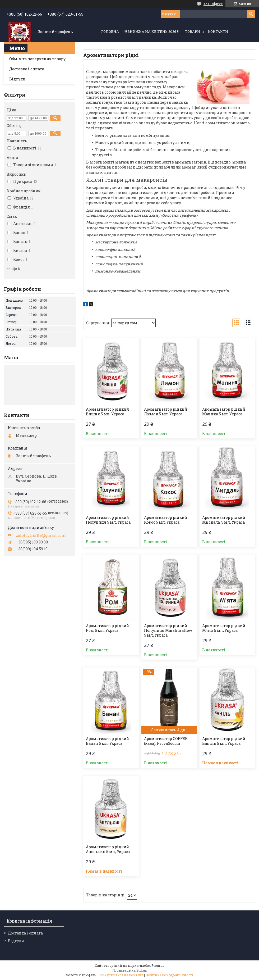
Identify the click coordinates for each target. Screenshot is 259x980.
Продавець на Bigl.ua (129, 970)
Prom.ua (158, 965)
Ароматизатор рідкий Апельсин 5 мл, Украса (108, 849)
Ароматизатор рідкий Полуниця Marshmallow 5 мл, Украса (168, 630)
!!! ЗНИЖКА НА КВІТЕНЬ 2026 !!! (152, 31)
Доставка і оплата (27, 69)
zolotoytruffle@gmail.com (41, 536)
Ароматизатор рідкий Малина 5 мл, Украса (224, 412)
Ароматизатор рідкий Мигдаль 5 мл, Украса (224, 520)
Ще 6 (16, 269)
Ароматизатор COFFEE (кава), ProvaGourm (166, 741)
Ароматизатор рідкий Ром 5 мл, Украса (107, 628)
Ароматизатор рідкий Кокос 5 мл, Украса (166, 520)
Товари (193, 31)
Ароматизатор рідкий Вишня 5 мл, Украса (107, 412)
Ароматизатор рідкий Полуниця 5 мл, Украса (108, 520)
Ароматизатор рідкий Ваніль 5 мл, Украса (224, 741)
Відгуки (17, 79)
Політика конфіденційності (169, 975)
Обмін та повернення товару (37, 59)
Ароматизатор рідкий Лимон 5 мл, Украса (166, 412)
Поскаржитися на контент (121, 975)
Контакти (218, 31)
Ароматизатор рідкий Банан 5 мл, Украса (107, 741)
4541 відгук (213, 4)
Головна (110, 31)
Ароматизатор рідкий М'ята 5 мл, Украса (224, 628)
